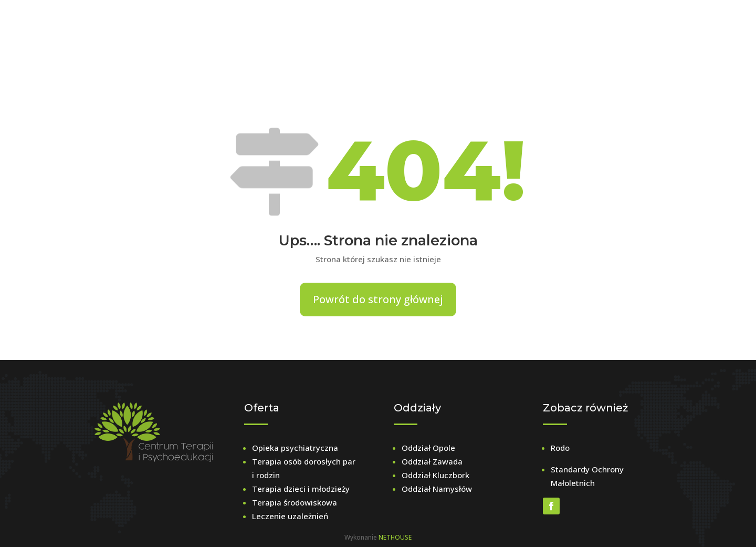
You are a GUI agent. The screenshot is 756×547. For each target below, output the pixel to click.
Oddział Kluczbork (435, 475)
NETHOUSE (395, 537)
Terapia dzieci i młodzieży (301, 489)
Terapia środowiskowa (295, 502)
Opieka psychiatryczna (295, 448)
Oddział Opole (428, 448)
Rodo (560, 448)
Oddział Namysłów (437, 489)
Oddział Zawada (432, 461)
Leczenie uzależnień (290, 516)
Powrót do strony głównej (378, 299)
